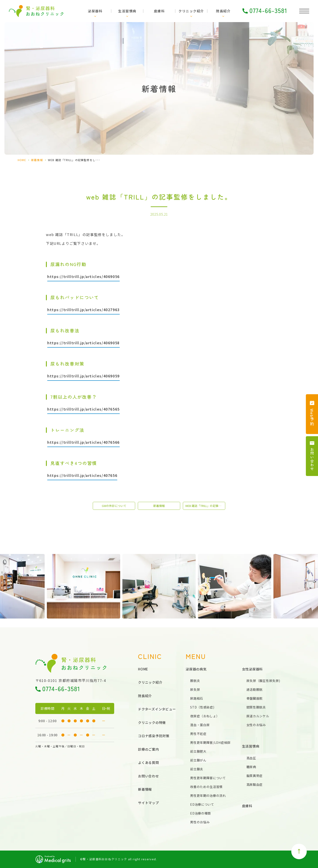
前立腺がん (198, 760)
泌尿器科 (95, 11)
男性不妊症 (198, 734)
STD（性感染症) (202, 707)
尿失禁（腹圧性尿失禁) (263, 681)
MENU (196, 656)
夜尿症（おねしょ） (205, 716)
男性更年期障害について (208, 778)
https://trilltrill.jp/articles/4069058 (83, 343)
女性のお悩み (256, 725)
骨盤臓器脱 (255, 698)
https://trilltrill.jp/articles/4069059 (83, 376)
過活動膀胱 (255, 689)
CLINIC (150, 656)
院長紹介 (223, 11)
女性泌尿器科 (253, 669)
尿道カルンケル (258, 716)
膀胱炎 (195, 681)
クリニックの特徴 (152, 722)
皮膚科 (159, 11)
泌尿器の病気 (196, 669)
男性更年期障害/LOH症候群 (210, 742)
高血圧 (251, 758)
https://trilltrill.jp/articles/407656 (82, 475)
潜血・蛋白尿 (200, 725)
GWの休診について (114, 506)
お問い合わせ (149, 776)
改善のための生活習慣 (206, 787)
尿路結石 (197, 698)
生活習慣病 (127, 11)
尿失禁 (195, 689)
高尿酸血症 (255, 784)
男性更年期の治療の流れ (208, 796)
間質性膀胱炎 (256, 707)
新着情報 (37, 160)
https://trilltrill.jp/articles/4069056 (83, 276)
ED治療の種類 (201, 813)
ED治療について (202, 804)
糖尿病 (251, 767)
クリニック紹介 (191, 11)
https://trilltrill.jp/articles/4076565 (83, 409)
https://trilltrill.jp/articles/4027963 (83, 310)
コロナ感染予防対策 (154, 736)
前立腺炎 (197, 769)
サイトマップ (149, 803)
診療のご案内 (149, 749)
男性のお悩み (200, 822)
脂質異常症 (255, 776)
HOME (22, 160)
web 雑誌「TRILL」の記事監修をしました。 (205, 506)
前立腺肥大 (198, 751)
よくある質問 (149, 762)
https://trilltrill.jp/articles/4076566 (83, 442)
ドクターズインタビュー (157, 709)
